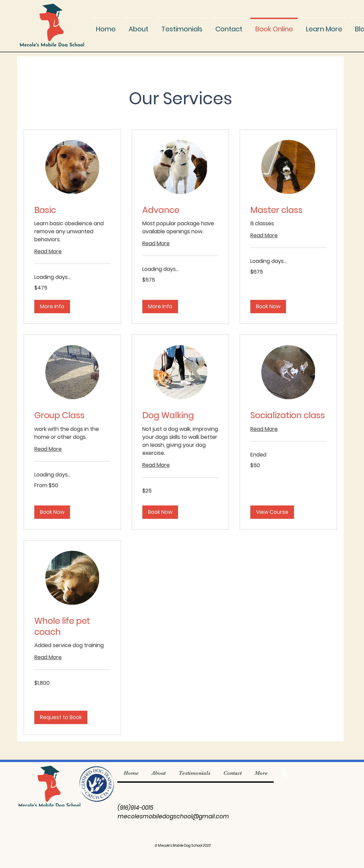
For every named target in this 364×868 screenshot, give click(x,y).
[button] (324, 26)
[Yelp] (284, 773)
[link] (72, 210)
